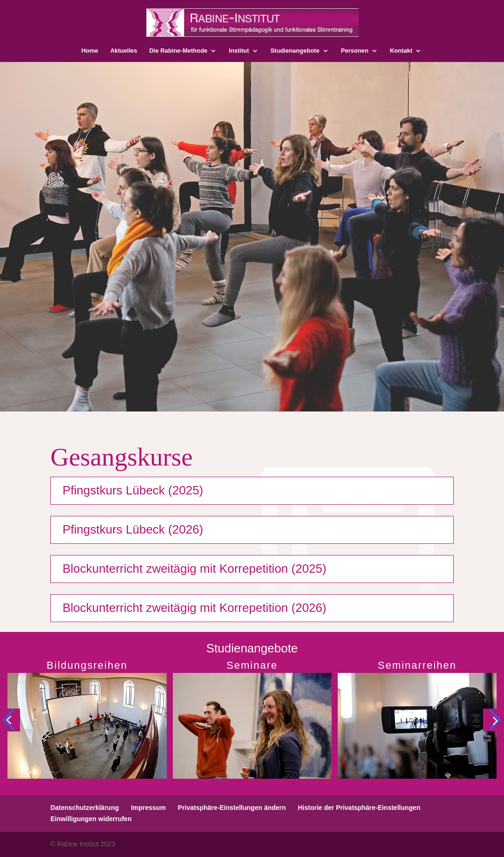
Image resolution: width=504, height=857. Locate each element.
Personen (355, 51)
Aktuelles (124, 51)
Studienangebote (295, 51)
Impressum (148, 808)
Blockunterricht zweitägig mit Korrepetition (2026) (194, 608)
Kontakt (401, 51)
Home (90, 51)
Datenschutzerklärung (85, 808)
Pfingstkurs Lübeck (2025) (133, 490)
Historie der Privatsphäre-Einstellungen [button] (359, 808)
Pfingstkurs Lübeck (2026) (133, 529)
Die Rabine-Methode (178, 51)
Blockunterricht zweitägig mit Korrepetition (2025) (194, 569)
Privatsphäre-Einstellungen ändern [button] (232, 808)
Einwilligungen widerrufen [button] (91, 819)
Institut (239, 51)
